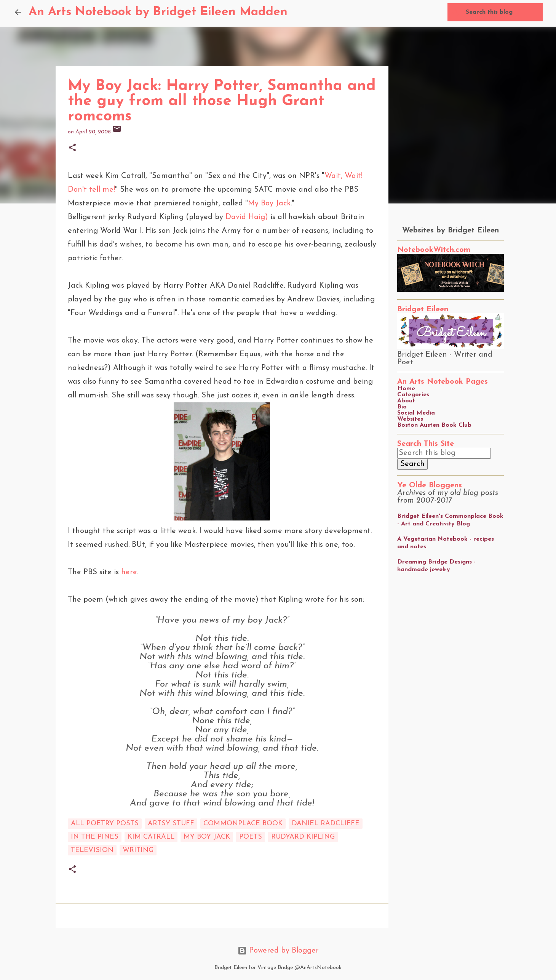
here (129, 572)
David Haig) (247, 217)
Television (92, 850)
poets (251, 837)
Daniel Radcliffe (326, 824)
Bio (402, 407)
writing (138, 850)
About (406, 401)
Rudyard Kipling (303, 837)
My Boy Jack (269, 203)
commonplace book (243, 824)
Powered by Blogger (278, 951)
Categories (413, 395)
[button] (72, 148)
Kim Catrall (151, 837)
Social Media (416, 413)
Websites (410, 419)
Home (406, 389)
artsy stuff (171, 824)
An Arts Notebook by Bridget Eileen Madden (158, 12)
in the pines (95, 837)
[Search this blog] (503, 12)
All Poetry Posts (105, 824)
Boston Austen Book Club (434, 425)
